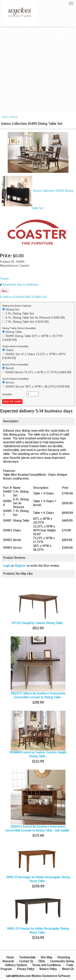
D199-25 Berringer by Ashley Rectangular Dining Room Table (38, 879)
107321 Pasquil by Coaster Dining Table (37, 623)
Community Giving (62, 961)
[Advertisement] (38, 68)
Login (7, 566)
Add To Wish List (36, 297)
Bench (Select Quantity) (15, 365)
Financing (64, 957)
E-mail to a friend (11, 297)
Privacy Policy (26, 969)
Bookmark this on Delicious (21, 285)
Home (5, 117)
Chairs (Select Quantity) (15, 346)
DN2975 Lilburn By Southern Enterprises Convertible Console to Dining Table (38, 695)
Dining (14, 117)
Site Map (46, 957)
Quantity (7, 394)
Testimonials (27, 957)
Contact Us (26, 961)
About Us (68, 969)
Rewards (8, 961)
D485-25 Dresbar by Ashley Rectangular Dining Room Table (38, 931)
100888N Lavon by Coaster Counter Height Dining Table (38, 754)
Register (20, 566)
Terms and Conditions (46, 965)
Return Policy (48, 969)
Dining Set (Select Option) (17, 306)
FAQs (42, 961)
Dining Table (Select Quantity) (19, 328)
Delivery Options (16, 965)
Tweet (4, 279)
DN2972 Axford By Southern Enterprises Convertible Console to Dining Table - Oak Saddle (37, 829)
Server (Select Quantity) (15, 379)
